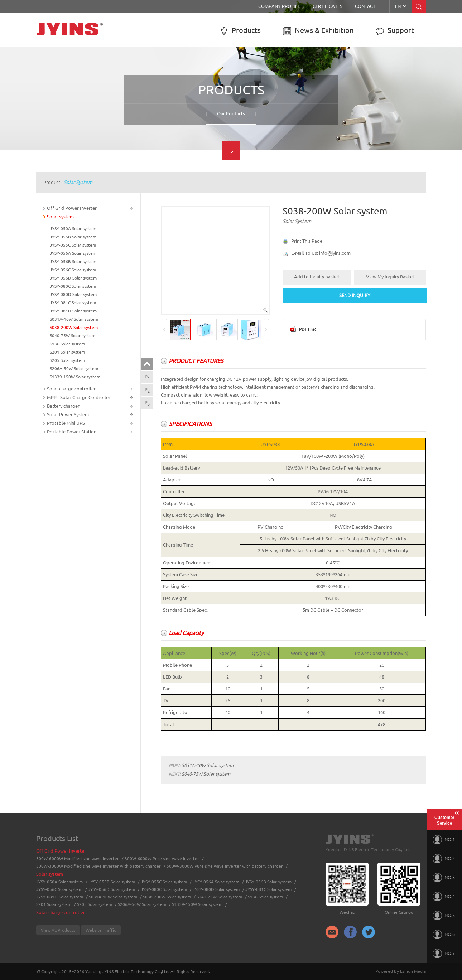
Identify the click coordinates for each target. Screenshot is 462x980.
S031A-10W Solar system (74, 319)
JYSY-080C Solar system (73, 286)
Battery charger (63, 406)
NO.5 (444, 916)
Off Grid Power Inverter (72, 208)
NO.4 (444, 897)
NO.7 (444, 954)
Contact (365, 6)
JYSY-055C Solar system (73, 245)
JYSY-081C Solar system (73, 303)
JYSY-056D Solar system (73, 278)
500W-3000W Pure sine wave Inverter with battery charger (225, 866)
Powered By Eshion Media (401, 971)
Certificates (328, 6)
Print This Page (307, 241)
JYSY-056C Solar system (73, 270)
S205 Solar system (67, 360)
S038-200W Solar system (74, 327)
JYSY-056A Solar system (73, 253)
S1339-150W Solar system (75, 377)
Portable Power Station (72, 432)
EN (401, 6)
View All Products (58, 930)
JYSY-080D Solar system (73, 294)
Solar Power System (68, 414)
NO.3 (444, 878)
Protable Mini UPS (66, 423)
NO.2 (444, 859)
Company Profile (279, 6)
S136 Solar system (67, 344)
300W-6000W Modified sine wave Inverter (78, 858)
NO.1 (444, 840)
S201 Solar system (67, 352)
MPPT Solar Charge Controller (79, 397)
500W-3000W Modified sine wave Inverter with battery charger (98, 866)
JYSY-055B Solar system (73, 237)
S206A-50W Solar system (74, 368)
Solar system (78, 182)
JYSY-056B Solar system (73, 261)
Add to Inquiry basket (317, 277)
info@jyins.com (335, 253)
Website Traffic (101, 930)
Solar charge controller (71, 389)
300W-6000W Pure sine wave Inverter (162, 858)
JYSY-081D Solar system (73, 311)
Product (52, 182)
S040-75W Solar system (73, 336)
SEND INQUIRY (355, 295)
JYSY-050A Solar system (73, 229)
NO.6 (444, 935)
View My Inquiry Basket (390, 277)
